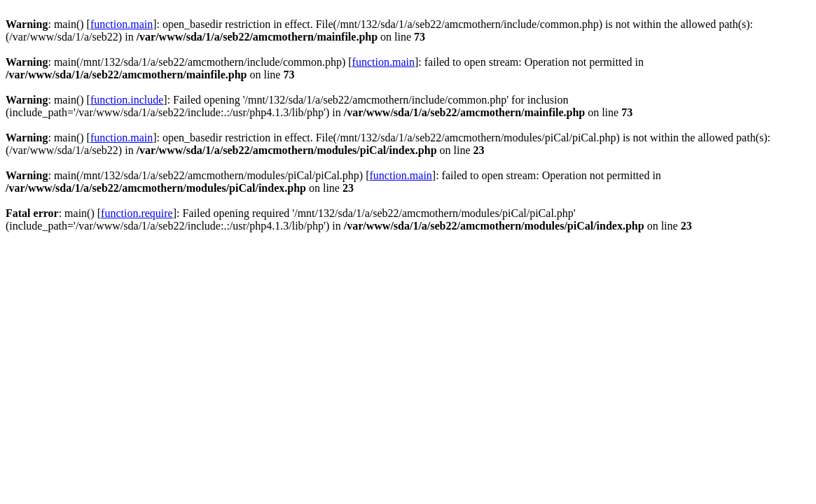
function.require (137, 213)
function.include (127, 100)
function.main (122, 24)
